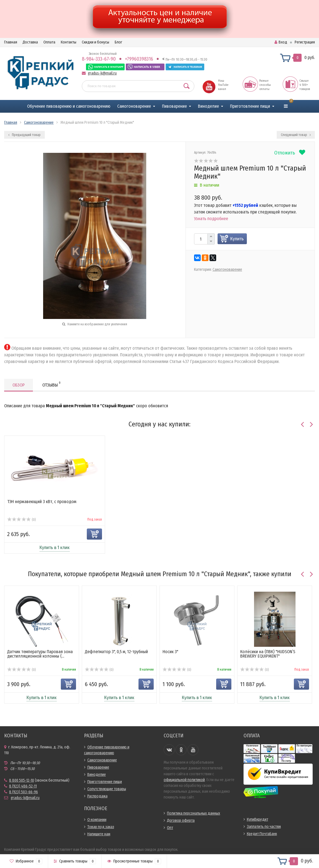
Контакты (69, 42)
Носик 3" (170, 652)
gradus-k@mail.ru (102, 73)
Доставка (30, 42)
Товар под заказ (101, 827)
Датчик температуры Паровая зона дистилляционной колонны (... (40, 654)
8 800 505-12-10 (22, 780)
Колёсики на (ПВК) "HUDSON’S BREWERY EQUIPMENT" (268, 654)
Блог (118, 42)
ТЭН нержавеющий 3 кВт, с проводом (42, 502)
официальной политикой (184, 780)
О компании (97, 820)
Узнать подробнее (211, 219)
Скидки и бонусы (96, 42)
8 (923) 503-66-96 (23, 792)
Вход (281, 42)
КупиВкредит (257, 819)
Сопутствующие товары (107, 789)
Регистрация (305, 42)
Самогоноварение (134, 106)
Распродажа (97, 796)
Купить (237, 239)
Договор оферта (181, 821)
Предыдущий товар (24, 135)
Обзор (19, 385)
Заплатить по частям (264, 827)
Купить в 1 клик (55, 548)
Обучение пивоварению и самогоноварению (69, 106)
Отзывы (51, 384)
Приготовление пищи (250, 106)
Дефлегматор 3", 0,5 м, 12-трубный (116, 652)
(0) (21, 520)
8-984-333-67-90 (99, 59)
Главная (11, 42)
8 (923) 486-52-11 (23, 786)
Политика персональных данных (194, 813)
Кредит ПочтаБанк (262, 834)
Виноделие (208, 106)
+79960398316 (139, 59)
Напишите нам (99, 834)
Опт (170, 828)
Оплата (49, 42)
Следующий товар (296, 135)
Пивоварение (174, 106)
